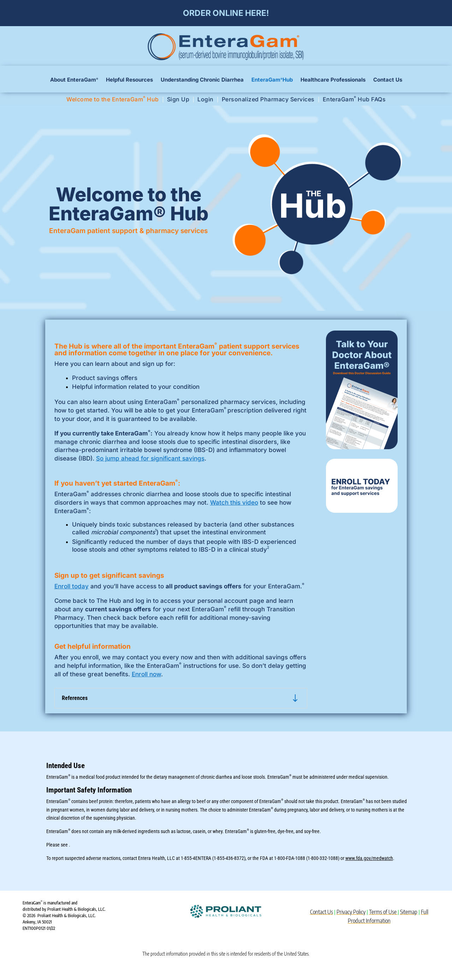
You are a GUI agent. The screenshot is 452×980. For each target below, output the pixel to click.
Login (206, 100)
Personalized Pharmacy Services (268, 100)
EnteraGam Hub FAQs (354, 100)
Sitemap (409, 912)
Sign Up (178, 100)
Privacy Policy (351, 912)
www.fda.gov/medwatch (369, 858)
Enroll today (72, 586)
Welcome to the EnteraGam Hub (113, 100)
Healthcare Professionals (333, 80)
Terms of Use (383, 912)
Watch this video (234, 503)
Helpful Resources (129, 80)
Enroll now (146, 674)
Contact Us (388, 80)
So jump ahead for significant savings (150, 458)
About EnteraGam (74, 80)
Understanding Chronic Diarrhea (202, 80)
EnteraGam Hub (272, 80)
